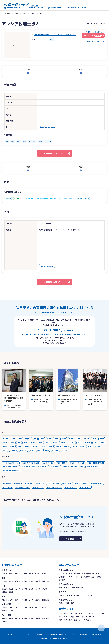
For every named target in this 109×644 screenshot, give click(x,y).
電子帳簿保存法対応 (88, 577)
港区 (20, 439)
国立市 (75, 446)
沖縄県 (4, 621)
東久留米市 (14, 450)
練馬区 (40, 443)
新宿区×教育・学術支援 (22, 487)
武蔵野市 (88, 443)
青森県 (11, 574)
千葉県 (31, 581)
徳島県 (38, 607)
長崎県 (18, 618)
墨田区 (49, 439)
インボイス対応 (73, 577)
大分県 (31, 618)
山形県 (38, 574)
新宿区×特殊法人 (85, 487)
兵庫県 (18, 600)
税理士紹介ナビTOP (12, 8)
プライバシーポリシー (27, 634)
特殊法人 (87, 620)
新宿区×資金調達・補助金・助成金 (73, 467)
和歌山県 (45, 600)
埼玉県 (24, 581)
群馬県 (18, 581)
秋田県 (31, 574)
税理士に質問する (55, 8)
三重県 (31, 600)
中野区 (102, 439)
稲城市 (39, 450)
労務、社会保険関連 (66, 603)
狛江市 (90, 446)
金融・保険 (63, 617)
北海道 (4, 574)
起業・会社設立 (65, 588)
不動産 (91, 613)
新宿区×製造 (18, 483)
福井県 (24, 589)
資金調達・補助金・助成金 (69, 595)
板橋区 (33, 443)
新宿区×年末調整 (48, 463)
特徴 (28, 69)
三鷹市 (96, 443)
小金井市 (35, 446)
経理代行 (62, 577)
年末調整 (96, 574)
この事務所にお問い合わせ (53, 153)
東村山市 (58, 446)
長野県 (38, 589)
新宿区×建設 (7, 483)
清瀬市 (5, 450)
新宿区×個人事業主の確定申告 (31, 463)
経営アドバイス (86, 595)
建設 (60, 613)
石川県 (18, 589)
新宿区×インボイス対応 (77, 463)
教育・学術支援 (81, 617)
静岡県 (4, 592)
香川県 (45, 607)
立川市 (80, 443)
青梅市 (103, 443)
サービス (92, 617)
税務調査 (62, 580)
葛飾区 (55, 443)
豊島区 (12, 443)
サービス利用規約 (51, 634)
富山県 (11, 589)
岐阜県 (45, 589)
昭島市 (12, 446)
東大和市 (98, 446)
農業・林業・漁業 (65, 620)
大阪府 (4, 600)
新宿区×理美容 (7, 487)
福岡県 (4, 618)
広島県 (24, 607)
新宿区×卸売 (40, 483)
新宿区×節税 (42, 467)
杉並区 (5, 443)
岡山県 (18, 607)
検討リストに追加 (93, 41)
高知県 (11, 611)
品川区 (64, 439)
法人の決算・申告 (65, 574)
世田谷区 (86, 439)
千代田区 (6, 439)
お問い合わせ (97, 634)
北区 (19, 443)
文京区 (34, 439)
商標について (64, 634)
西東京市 (65, 450)
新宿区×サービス (38, 487)
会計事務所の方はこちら (76, 8)
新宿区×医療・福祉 (71, 487)
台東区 (42, 439)
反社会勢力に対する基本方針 (80, 634)
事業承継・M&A (78, 588)
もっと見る (70, 539)
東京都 (17, 13)
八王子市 (72, 443)
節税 (99, 577)
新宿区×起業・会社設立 (10, 467)
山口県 (31, 607)
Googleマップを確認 (47, 266)
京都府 (11, 600)
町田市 (27, 446)
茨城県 (4, 581)
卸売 (76, 613)
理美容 (71, 617)
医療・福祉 (78, 620)
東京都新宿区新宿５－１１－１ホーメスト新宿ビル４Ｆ (55, 35)
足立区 (48, 443)
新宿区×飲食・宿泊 (53, 483)
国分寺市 (67, 446)
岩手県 (18, 574)
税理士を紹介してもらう (34, 8)
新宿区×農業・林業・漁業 (54, 487)
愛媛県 (4, 611)
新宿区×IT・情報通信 (81, 483)
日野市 (50, 446)
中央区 (14, 439)
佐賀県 (11, 618)
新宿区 (25, 13)
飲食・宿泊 (83, 613)
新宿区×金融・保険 (97, 483)
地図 (81, 69)
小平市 (43, 446)
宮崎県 (38, 618)
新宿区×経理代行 (62, 463)
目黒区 (71, 439)
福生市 (82, 446)
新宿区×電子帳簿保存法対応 (96, 463)
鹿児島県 (45, 618)
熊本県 (24, 618)
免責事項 (39, 634)
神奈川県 (45, 581)
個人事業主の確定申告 (82, 574)
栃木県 (11, 581)
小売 (70, 613)
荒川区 (26, 443)
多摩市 (32, 450)
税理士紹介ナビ (6, 13)
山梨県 (31, 589)
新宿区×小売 (29, 483)
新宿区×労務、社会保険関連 (11, 470)
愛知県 (11, 592)
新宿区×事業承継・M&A (28, 467)
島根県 (11, 607)
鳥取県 (4, 607)
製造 (65, 613)
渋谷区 (94, 439)
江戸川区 (63, 443)
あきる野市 (55, 450)
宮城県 (24, 574)
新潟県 (4, 589)
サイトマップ (12, 634)
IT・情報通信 (101, 613)
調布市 (20, 446)
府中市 (5, 446)
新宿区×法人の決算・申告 (11, 463)
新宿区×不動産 (67, 483)
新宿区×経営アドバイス (94, 467)
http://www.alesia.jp (48, 127)
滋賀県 (38, 600)
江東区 (56, 439)
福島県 (45, 574)
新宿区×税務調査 (54, 467)
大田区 (78, 439)
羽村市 (47, 450)
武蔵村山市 (23, 450)
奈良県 (24, 600)
